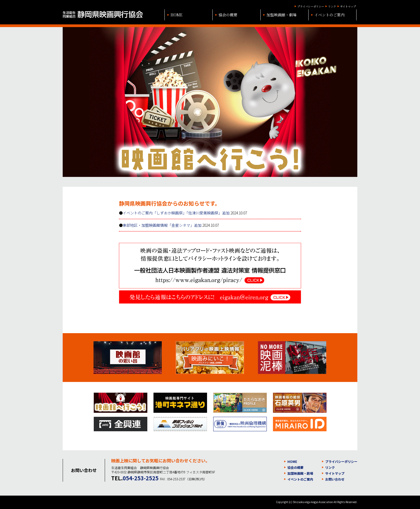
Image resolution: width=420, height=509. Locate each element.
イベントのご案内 (329, 15)
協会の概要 (228, 15)
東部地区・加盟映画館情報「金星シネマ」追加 (162, 225)
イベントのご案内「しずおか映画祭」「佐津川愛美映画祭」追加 (176, 213)
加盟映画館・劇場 (282, 15)
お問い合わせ (335, 479)
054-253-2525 (141, 478)
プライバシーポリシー (311, 6)
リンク (332, 6)
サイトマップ (348, 6)
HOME (177, 15)
